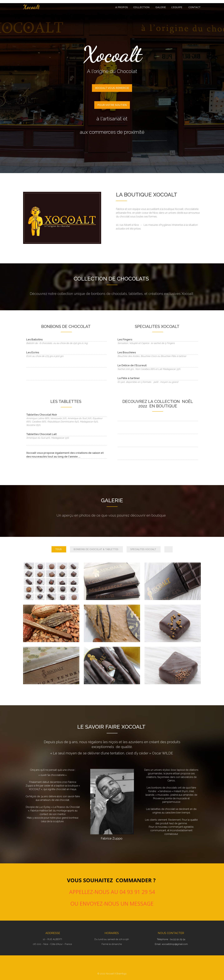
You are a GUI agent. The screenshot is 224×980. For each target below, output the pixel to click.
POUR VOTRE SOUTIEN (112, 105)
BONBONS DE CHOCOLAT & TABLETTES (96, 549)
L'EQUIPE (177, 7)
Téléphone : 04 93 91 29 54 (171, 939)
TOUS (59, 549)
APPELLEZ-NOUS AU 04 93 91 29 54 (112, 892)
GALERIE (161, 7)
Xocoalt (31, 7)
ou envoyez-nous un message (112, 904)
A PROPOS (122, 7)
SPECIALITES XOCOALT (144, 549)
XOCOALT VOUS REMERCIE (112, 88)
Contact (195, 7)
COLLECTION (142, 7)
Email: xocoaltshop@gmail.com (171, 944)
